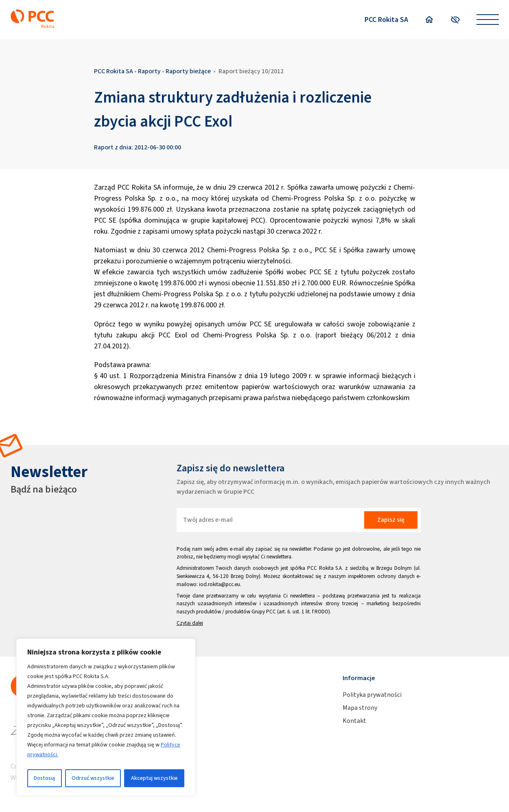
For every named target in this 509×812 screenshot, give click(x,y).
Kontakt (354, 721)
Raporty (149, 71)
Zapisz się (391, 520)
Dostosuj (44, 778)
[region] (106, 717)
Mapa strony (360, 708)
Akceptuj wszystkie (154, 778)
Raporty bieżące (188, 71)
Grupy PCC (264, 612)
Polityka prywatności (372, 695)
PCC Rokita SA (386, 20)
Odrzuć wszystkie (93, 778)
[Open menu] (488, 20)
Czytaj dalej (190, 623)
